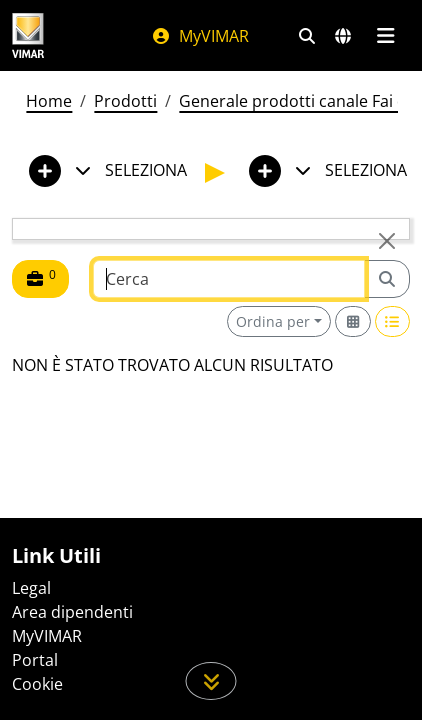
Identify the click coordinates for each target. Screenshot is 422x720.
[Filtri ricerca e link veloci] (307, 36)
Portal (35, 660)
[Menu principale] (385, 36)
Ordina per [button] (273, 321)
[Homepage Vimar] (28, 35)
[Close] (387, 241)
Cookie (37, 684)
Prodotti (125, 101)
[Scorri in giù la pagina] (211, 681)
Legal (31, 588)
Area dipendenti (72, 612)
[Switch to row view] (393, 321)
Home (49, 101)
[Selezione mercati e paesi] (343, 36)
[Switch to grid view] (353, 321)
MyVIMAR (200, 36)
